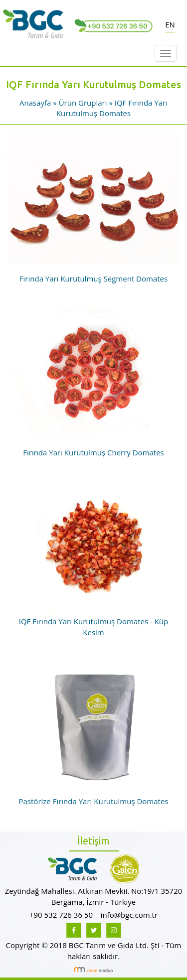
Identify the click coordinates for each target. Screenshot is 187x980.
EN (170, 24)
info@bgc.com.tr (129, 915)
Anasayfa (35, 103)
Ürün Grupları (84, 103)
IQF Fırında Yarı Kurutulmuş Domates (112, 108)
